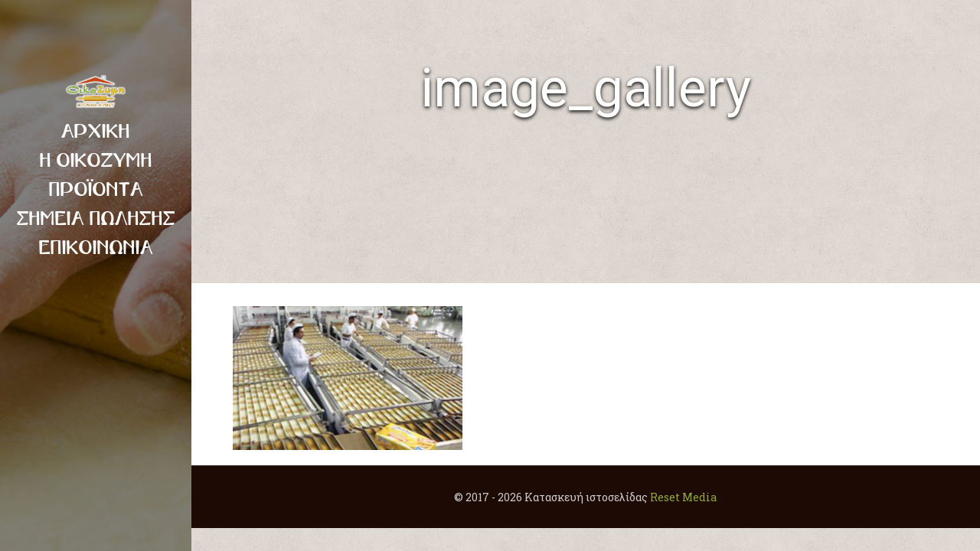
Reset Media (683, 497)
